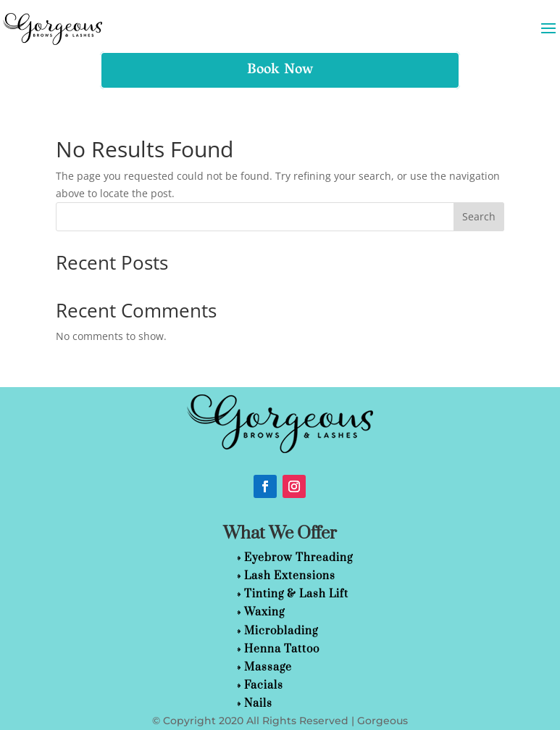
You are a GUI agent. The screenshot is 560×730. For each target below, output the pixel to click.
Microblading (281, 631)
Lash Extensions (290, 576)
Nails (258, 704)
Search (479, 216)
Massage (268, 667)
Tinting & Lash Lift (296, 594)
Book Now (280, 70)
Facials (264, 685)
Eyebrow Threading (298, 558)
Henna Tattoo (282, 649)
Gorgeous (383, 721)
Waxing (264, 612)
